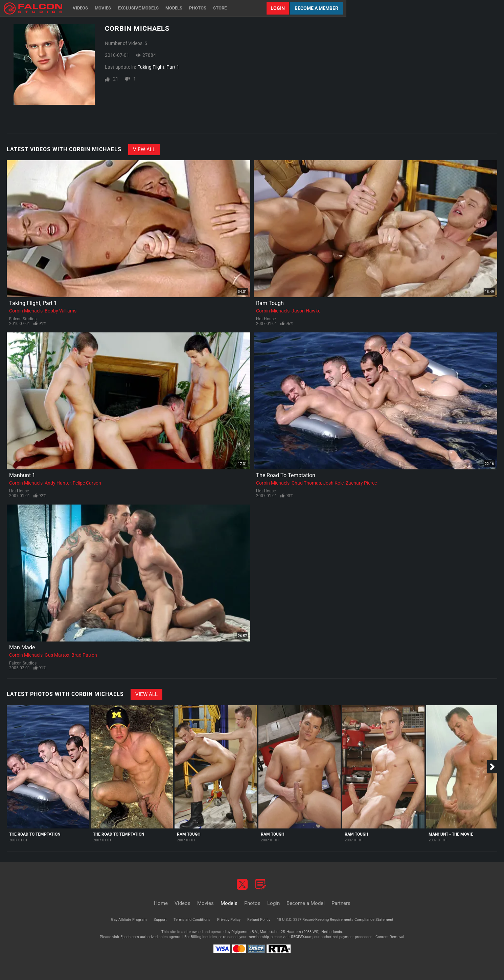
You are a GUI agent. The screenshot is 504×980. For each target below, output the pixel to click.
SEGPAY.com (302, 937)
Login (278, 8)
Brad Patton (84, 655)
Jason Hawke (306, 311)
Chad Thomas (306, 483)
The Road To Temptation (286, 475)
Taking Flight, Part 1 (158, 67)
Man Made (22, 647)
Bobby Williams (61, 311)
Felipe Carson (87, 483)
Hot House (266, 319)
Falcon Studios (23, 319)
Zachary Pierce (361, 483)
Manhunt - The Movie (451, 834)
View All (144, 149)
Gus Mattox (57, 655)
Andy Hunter (58, 483)
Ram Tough (270, 303)
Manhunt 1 (22, 475)
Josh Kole (333, 483)
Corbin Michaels (26, 311)
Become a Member (316, 8)
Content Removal (390, 937)
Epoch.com (130, 937)
